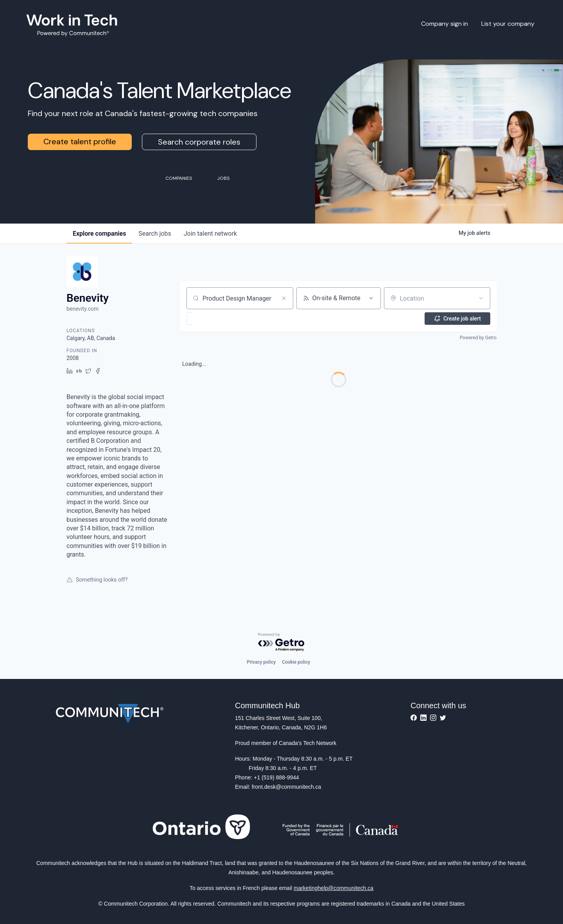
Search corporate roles (199, 142)
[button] (212, 319)
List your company (508, 24)
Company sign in (445, 24)
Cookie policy (296, 662)
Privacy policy (261, 662)
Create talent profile (80, 141)
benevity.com (82, 309)
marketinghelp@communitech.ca (333, 888)
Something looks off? (97, 580)
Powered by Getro (478, 338)
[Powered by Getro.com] (281, 642)
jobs (155, 234)
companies (99, 234)
